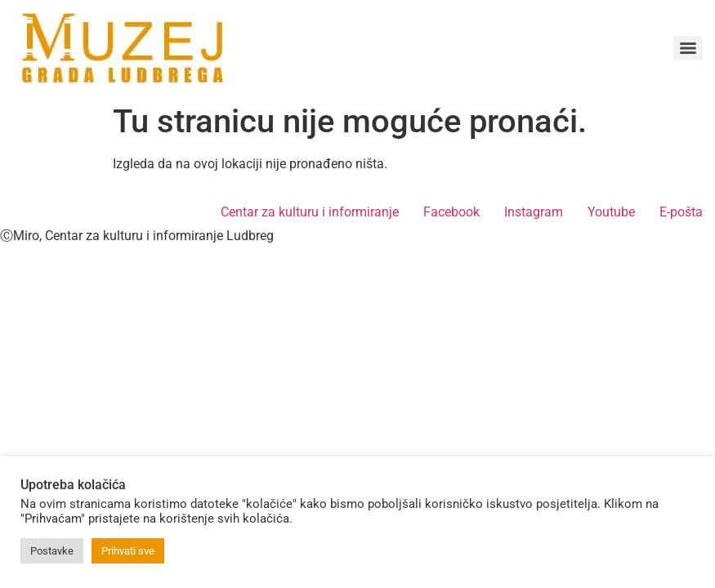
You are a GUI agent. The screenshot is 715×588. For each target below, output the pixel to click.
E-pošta (681, 212)
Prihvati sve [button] (128, 551)
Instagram (534, 212)
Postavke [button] (52, 551)
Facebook (451, 212)
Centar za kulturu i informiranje (310, 212)
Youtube (611, 212)
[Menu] (688, 48)
